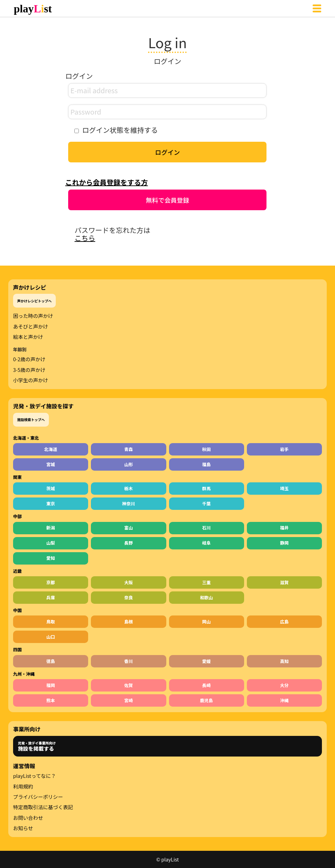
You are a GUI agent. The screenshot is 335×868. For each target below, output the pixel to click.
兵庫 (51, 597)
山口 (51, 637)
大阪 (129, 582)
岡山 (206, 621)
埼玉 (284, 488)
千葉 (206, 503)
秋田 (206, 449)
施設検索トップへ (31, 420)
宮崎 (129, 700)
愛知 (51, 558)
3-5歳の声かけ (29, 370)
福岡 (51, 685)
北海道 (51, 449)
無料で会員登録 (167, 200)
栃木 (129, 488)
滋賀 (284, 582)
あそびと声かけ (31, 326)
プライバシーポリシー (38, 797)
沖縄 (284, 700)
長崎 (206, 685)
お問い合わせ (28, 818)
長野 (129, 543)
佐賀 (129, 685)
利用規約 (23, 786)
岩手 (284, 449)
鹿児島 (207, 700)
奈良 (129, 597)
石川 (206, 528)
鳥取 (51, 621)
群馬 (206, 488)
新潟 (51, 528)
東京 (51, 503)
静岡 (284, 543)
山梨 (51, 543)
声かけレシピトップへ (34, 301)
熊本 (51, 700)
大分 (284, 685)
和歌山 (207, 597)
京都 (51, 582)
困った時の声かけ (33, 316)
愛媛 (206, 661)
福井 (284, 528)
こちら (85, 238)
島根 (129, 621)
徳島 (51, 661)
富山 (129, 528)
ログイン (167, 152)
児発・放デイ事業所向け (37, 746)
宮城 (51, 464)
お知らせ (23, 828)
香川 (129, 661)
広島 (284, 621)
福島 (206, 464)
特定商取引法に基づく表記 (43, 807)
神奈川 (129, 503)
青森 (129, 449)
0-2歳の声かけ (29, 359)
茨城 (51, 488)
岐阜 (206, 543)
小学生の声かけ (31, 380)
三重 (206, 582)
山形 (129, 464)
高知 (284, 661)
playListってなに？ (34, 776)
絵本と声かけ (28, 337)
